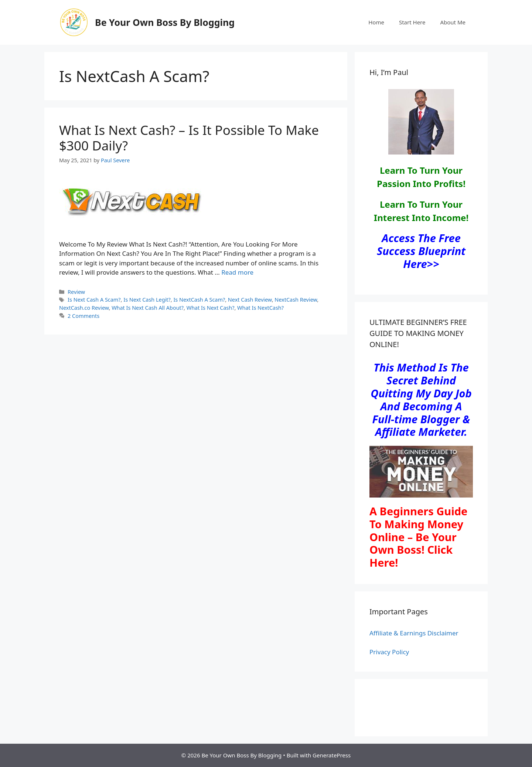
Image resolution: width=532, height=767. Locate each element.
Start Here (412, 22)
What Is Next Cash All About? (148, 308)
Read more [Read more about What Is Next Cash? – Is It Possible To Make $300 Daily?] (237, 272)
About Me (453, 22)
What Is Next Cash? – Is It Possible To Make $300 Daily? (189, 138)
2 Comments (83, 316)
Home (376, 22)
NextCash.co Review (84, 308)
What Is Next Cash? (211, 308)
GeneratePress (332, 755)
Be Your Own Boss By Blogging (165, 22)
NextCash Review (296, 300)
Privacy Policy (389, 652)
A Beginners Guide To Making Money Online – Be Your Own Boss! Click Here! (418, 537)
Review (76, 292)
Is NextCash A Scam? (199, 300)
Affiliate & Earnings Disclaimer (414, 633)
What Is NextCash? (260, 308)
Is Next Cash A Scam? (94, 300)
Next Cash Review (250, 300)
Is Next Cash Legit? (147, 300)
